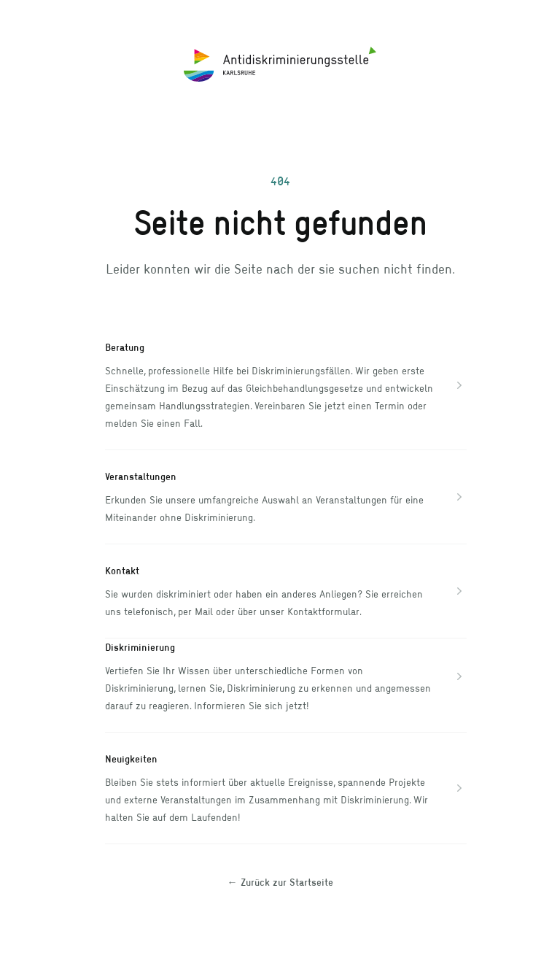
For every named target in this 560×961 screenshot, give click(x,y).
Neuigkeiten (131, 759)
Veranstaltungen (141, 476)
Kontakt (122, 570)
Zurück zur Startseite (280, 882)
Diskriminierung (140, 647)
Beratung (125, 347)
